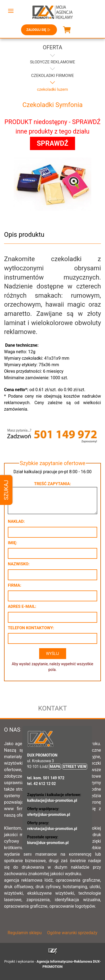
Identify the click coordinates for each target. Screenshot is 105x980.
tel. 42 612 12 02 (42, 784)
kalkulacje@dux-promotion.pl (52, 800)
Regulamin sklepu (25, 933)
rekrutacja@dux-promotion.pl (52, 829)
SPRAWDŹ (52, 143)
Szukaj (6, 490)
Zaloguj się (39, 30)
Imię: (13, 543)
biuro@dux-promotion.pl (48, 843)
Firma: (15, 585)
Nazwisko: (19, 564)
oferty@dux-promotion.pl (49, 814)
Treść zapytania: (52, 484)
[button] (11, 11)
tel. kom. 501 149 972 (46, 778)
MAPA (55, 767)
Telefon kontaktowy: (31, 628)
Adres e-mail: (22, 606)
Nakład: (16, 521)
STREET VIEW (75, 767)
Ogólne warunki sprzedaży (72, 933)
